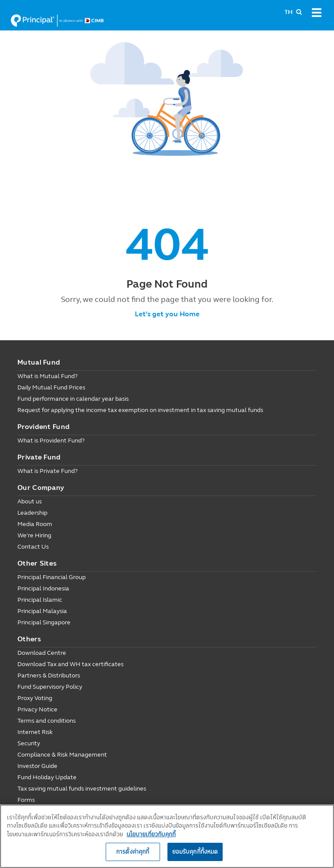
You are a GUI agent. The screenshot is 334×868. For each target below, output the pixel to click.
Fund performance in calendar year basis (73, 399)
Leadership (32, 513)
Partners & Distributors (49, 675)
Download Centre (42, 653)
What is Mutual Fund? (47, 376)
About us (30, 501)
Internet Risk (35, 732)
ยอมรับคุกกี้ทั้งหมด (195, 851)
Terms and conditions (47, 721)
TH (289, 12)
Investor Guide (37, 766)
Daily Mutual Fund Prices (51, 387)
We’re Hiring (34, 535)
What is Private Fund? (47, 471)
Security (29, 743)
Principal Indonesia (43, 588)
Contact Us (33, 547)
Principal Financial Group (52, 577)
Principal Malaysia (42, 611)
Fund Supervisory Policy (50, 687)
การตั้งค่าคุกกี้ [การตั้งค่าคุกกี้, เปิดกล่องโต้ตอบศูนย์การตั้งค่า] (133, 851)
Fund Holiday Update (47, 777)
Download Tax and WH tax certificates (70, 664)
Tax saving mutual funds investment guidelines (82, 789)
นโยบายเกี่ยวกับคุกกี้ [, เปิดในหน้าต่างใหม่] (151, 834)
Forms (26, 800)
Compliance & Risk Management (62, 755)
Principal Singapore (44, 622)
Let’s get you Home (167, 314)
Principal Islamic (40, 600)
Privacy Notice (37, 709)
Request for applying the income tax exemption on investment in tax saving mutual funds (140, 410)
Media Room (35, 524)
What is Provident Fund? (51, 441)
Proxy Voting (35, 698)
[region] (167, 836)
